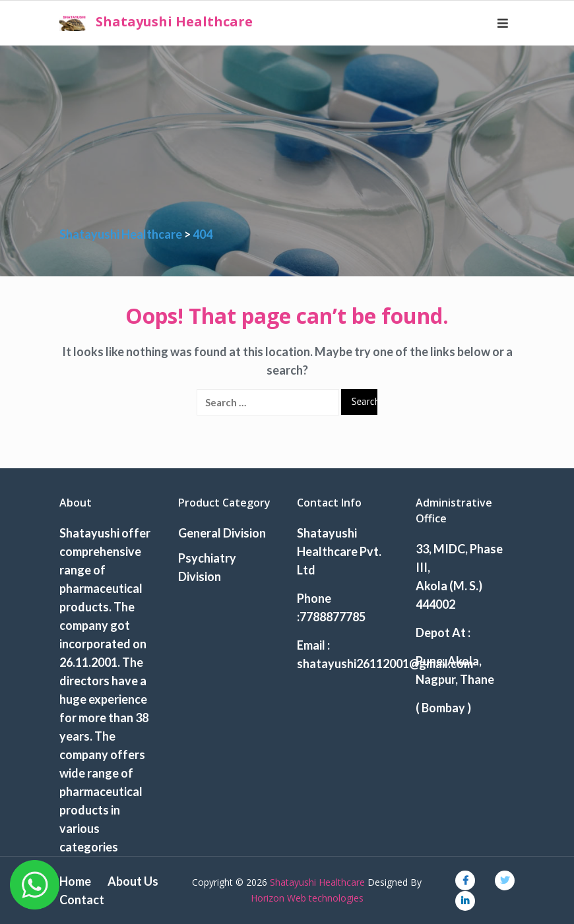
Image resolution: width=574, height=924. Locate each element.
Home (75, 881)
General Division (222, 533)
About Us (133, 881)
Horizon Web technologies (307, 898)
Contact (82, 900)
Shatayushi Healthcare (174, 21)
